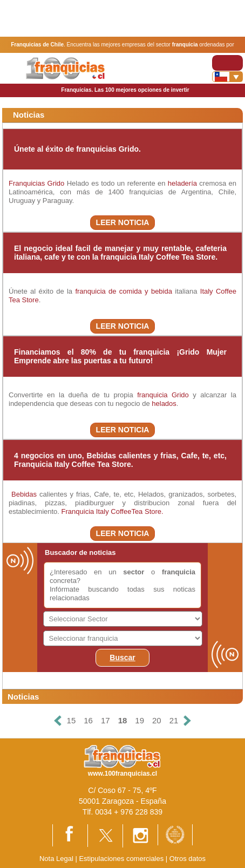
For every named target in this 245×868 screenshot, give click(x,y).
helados (164, 404)
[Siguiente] (187, 721)
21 (174, 720)
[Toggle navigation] (227, 63)
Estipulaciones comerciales (122, 859)
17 (106, 720)
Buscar (122, 657)
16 (88, 720)
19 (139, 720)
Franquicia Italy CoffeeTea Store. (113, 511)
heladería (182, 183)
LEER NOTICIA (123, 222)
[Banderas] (227, 77)
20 (157, 720)
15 (72, 720)
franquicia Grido (163, 395)
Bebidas (23, 494)
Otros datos (188, 859)
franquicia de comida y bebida (124, 291)
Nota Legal (56, 859)
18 (123, 720)
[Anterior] (57, 721)
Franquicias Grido (36, 183)
